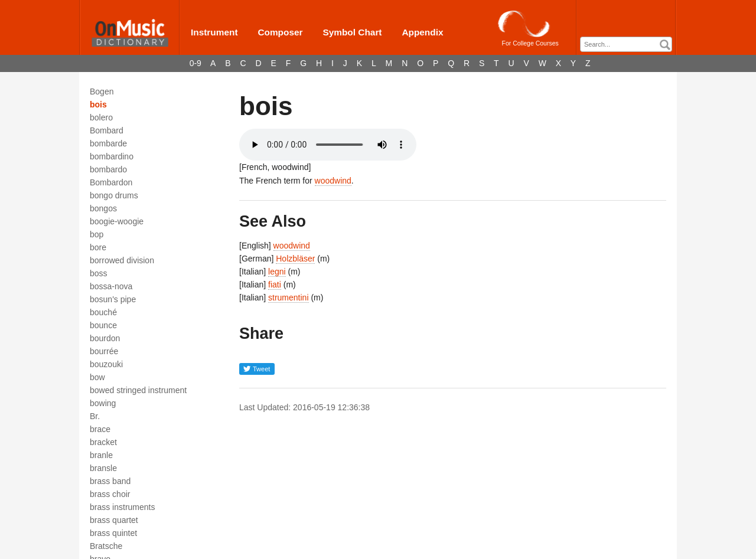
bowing (103, 403)
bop (97, 234)
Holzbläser (295, 259)
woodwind (333, 181)
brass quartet (114, 520)
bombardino (112, 156)
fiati (275, 285)
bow (97, 377)
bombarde (108, 143)
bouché (103, 312)
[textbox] (629, 45)
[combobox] (626, 44)
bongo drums (114, 195)
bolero (101, 117)
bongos (103, 208)
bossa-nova (111, 286)
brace (100, 429)
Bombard (107, 130)
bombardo (108, 169)
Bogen (102, 91)
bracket (103, 442)
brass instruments (122, 507)
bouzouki (106, 364)
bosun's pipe (113, 299)
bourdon (105, 338)
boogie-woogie (117, 221)
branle (101, 455)
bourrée (104, 351)
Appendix (422, 32)
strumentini (288, 298)
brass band (110, 481)
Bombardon (111, 182)
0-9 (195, 63)
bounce (103, 325)
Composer (280, 32)
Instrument (214, 32)
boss (99, 273)
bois (98, 104)
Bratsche (106, 546)
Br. (95, 416)
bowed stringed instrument (138, 390)
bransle (103, 468)
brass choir (110, 494)
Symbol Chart (352, 32)
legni (277, 272)
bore (98, 247)
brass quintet (113, 533)
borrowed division (122, 260)
